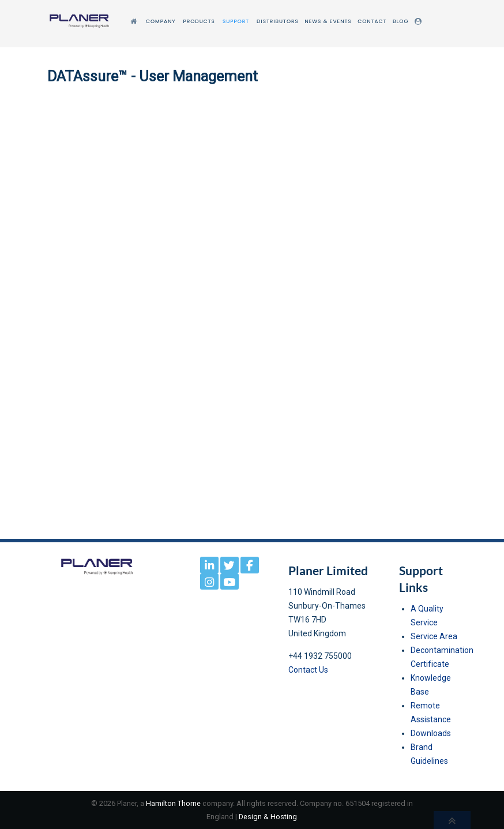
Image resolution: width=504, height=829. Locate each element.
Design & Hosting (268, 817)
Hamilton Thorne (173, 803)
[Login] (420, 22)
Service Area (434, 636)
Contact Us (308, 670)
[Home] (135, 22)
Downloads (431, 733)
